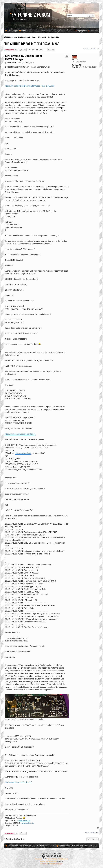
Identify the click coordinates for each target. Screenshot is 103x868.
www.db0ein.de (24, 820)
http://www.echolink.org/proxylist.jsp (20, 434)
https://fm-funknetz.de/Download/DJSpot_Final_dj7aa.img (30, 86)
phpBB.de (60, 861)
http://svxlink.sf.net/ (23, 453)
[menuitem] (22, 31)
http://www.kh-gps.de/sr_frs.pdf (18, 782)
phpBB (45, 859)
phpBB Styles (58, 853)
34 (80, 65)
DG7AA (75, 60)
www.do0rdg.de (28, 823)
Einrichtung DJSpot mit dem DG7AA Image (31, 44)
